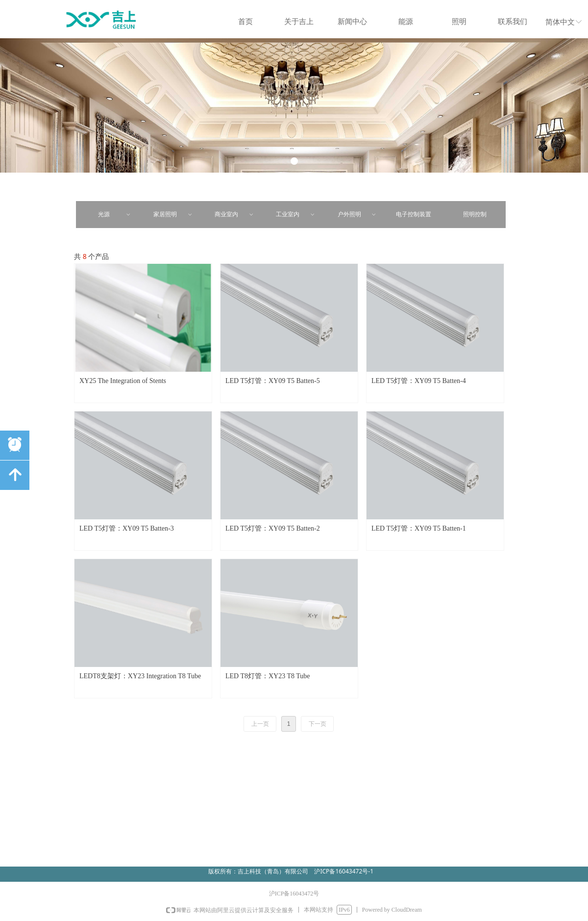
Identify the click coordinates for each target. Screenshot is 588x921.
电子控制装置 (414, 214)
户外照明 (357, 215)
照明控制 (475, 214)
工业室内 (296, 215)
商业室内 (234, 215)
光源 (115, 215)
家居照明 (173, 215)
